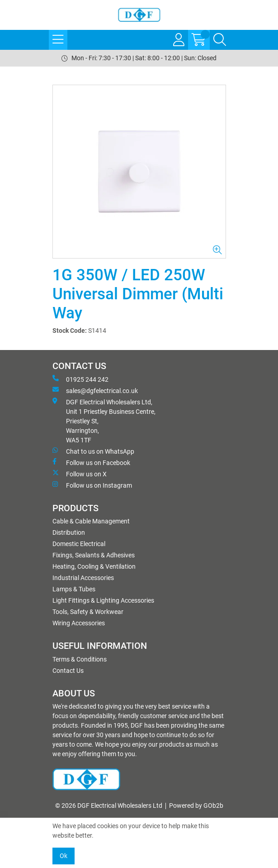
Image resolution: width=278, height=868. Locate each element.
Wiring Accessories (79, 623)
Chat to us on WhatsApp (93, 451)
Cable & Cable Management (91, 521)
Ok (64, 856)
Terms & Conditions (80, 659)
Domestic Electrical (79, 544)
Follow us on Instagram (92, 485)
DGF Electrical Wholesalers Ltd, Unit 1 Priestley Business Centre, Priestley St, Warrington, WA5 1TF (104, 421)
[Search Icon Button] (220, 40)
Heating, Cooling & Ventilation (94, 566)
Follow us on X (80, 474)
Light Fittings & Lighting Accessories (103, 600)
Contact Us (68, 671)
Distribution (69, 532)
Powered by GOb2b (196, 806)
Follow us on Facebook (91, 462)
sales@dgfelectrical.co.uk (95, 390)
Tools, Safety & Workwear (88, 612)
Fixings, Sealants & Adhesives (94, 555)
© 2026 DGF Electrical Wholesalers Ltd (109, 806)
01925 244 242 (80, 379)
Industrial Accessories (83, 578)
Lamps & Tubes (74, 589)
